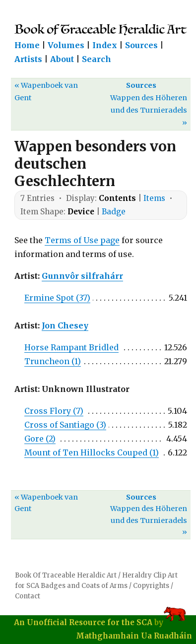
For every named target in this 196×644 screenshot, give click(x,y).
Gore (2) (40, 439)
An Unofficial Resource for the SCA (83, 622)
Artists (28, 59)
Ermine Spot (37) (57, 298)
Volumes (66, 45)
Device (81, 212)
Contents (117, 198)
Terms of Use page (82, 240)
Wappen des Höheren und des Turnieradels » (149, 110)
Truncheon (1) (53, 361)
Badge (114, 212)
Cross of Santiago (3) (65, 425)
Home (27, 45)
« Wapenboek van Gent (46, 92)
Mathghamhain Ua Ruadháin (134, 636)
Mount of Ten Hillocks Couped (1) (92, 452)
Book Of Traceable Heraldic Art (66, 575)
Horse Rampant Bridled (71, 347)
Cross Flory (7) (54, 411)
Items (154, 198)
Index (105, 45)
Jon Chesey (65, 325)
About (62, 59)
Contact (28, 596)
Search (97, 59)
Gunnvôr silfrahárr (82, 276)
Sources (141, 45)
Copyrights (151, 586)
